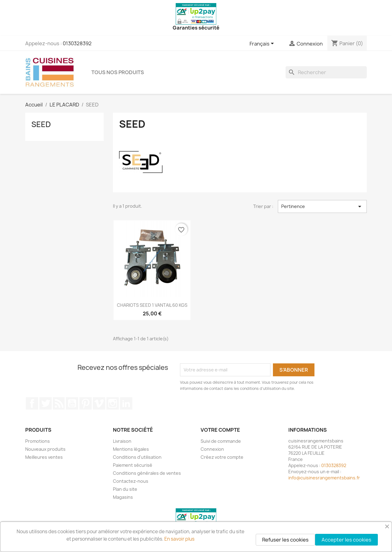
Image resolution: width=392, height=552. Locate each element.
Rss (59, 403)
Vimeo (99, 403)
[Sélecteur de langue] (263, 44)
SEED (41, 124)
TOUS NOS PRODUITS (118, 72)
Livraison (122, 441)
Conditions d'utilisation (137, 457)
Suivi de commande (221, 441)
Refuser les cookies (285, 540)
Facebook (32, 403)
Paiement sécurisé (133, 465)
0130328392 (77, 43)
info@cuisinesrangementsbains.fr (324, 478)
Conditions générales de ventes (147, 473)
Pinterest (86, 403)
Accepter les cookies (346, 540)
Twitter (46, 403)
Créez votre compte (222, 457)
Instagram (113, 403)
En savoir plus (179, 539)
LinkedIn (126, 403)
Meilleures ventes (44, 457)
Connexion (212, 449)
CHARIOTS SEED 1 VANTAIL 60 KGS (152, 305)
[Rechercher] (326, 72)
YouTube (72, 403)
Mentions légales (131, 449)
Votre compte (220, 430)
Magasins (123, 497)
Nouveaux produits (45, 449)
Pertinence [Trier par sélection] (322, 206)
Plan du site (125, 489)
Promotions (38, 441)
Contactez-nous (131, 481)
